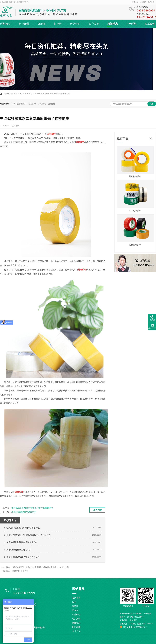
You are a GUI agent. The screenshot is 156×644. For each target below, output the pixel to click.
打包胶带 (52, 104)
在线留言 (143, 2)
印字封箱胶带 (135, 211)
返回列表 (97, 510)
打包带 (58, 24)
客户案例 (94, 24)
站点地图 (151, 2)
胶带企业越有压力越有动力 (19, 550)
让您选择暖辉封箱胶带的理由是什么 (23, 528)
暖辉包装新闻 (18, 567)
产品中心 (75, 24)
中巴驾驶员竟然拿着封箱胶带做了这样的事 (53, 94)
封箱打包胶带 (135, 176)
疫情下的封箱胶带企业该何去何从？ (23, 557)
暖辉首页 (5, 24)
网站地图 (76, 627)
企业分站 (76, 631)
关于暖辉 (131, 24)
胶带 (74, 602)
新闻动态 (113, 24)
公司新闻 (29, 94)
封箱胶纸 (42, 104)
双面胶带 (32, 104)
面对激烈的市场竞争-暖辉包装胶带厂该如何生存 (29, 535)
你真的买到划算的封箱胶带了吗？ (22, 542)
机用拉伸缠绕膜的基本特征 (24, 512)
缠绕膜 (42, 24)
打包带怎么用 (63, 567)
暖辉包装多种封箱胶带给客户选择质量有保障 (32, 508)
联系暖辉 (150, 24)
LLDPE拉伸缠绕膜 (19, 104)
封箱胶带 (24, 24)
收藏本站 (135, 2)
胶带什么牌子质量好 (34, 567)
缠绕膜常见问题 (50, 567)
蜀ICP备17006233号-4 (136, 617)
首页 (20, 94)
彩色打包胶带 (135, 245)
